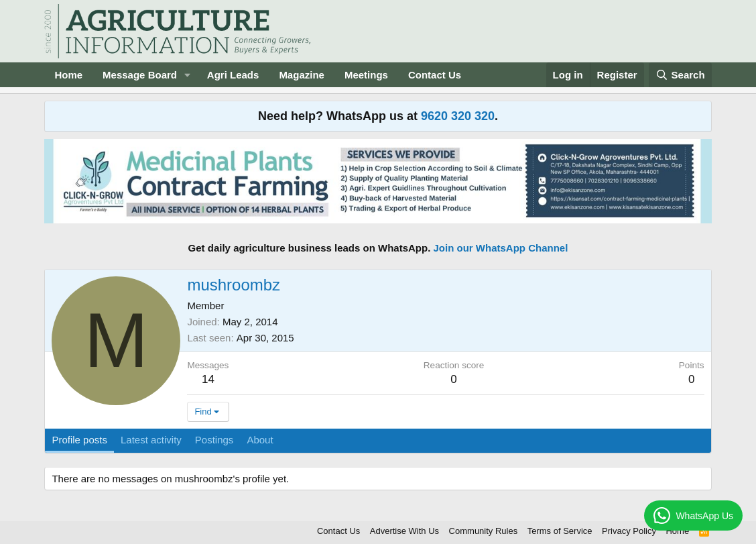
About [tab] (260, 440)
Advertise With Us (404, 531)
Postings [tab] (214, 440)
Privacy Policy (629, 531)
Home (68, 75)
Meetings (366, 75)
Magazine (302, 75)
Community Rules (484, 531)
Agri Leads (233, 75)
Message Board (140, 75)
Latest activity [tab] (151, 440)
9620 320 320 (458, 116)
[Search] (680, 75)
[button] (188, 75)
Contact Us (435, 75)
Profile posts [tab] (79, 440)
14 (208, 379)
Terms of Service (560, 531)
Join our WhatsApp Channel (501, 248)
